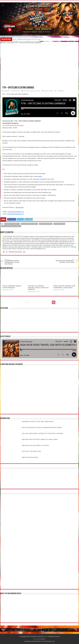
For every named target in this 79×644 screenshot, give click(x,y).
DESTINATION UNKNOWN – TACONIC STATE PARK (64, 261)
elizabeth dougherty (12, 224)
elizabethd (7, 91)
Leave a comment (49, 91)
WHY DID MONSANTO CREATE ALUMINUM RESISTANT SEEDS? (42, 428)
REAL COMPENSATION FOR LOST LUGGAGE (27, 39)
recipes (40, 176)
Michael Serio (20, 207)
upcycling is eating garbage (11, 226)
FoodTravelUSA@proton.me (15, 214)
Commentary (10, 43)
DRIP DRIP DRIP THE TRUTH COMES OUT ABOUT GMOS (40, 439)
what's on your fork (35, 91)
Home (3, 43)
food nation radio (46, 224)
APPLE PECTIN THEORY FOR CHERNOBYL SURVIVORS (64, 287)
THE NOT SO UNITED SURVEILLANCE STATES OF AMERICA (38, 288)
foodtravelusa (59, 224)
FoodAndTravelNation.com (16, 212)
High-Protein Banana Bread (30, 457)
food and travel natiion (30, 224)
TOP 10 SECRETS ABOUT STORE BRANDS (12, 287)
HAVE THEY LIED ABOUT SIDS (31, 451)
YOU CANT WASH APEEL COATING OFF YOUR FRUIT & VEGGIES (42, 433)
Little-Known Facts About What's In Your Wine (35, 445)
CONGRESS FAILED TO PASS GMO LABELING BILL (38, 422)
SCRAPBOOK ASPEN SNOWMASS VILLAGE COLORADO (15, 262)
